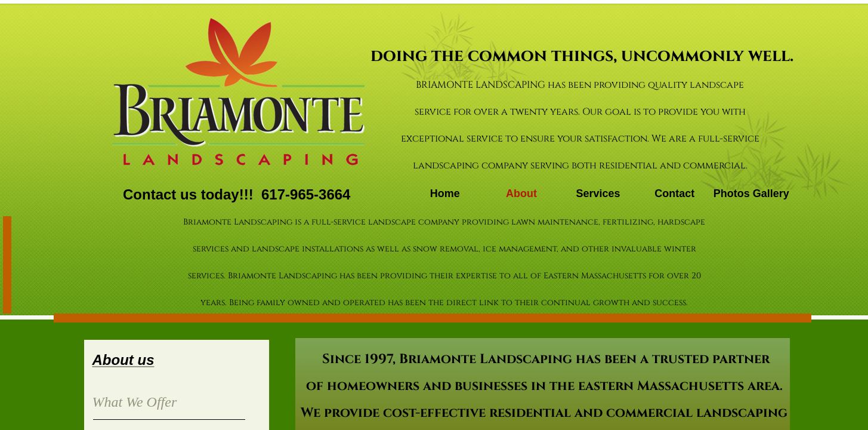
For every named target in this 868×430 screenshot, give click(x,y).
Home (445, 193)
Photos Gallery (751, 193)
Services (598, 193)
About (521, 193)
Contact (674, 193)
